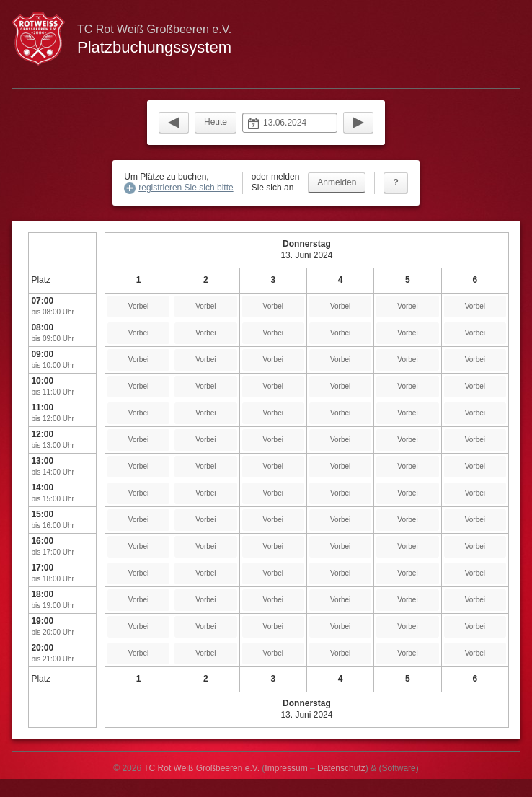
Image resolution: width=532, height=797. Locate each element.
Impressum (286, 768)
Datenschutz (341, 768)
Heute (216, 122)
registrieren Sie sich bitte (186, 188)
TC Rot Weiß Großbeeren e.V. (201, 768)
